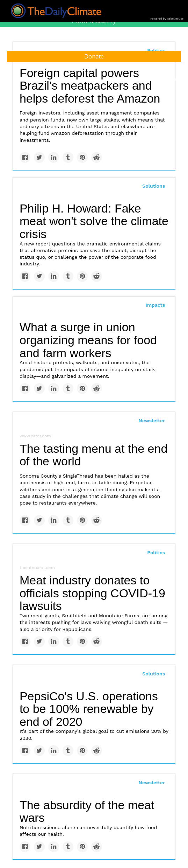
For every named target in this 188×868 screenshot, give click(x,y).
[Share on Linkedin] (54, 157)
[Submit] (178, 80)
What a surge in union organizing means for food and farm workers (88, 340)
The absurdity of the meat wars (87, 811)
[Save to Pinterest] (82, 157)
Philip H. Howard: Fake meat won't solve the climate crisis (94, 221)
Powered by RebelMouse (167, 19)
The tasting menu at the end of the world (93, 455)
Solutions (154, 186)
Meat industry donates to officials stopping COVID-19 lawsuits (92, 593)
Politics (156, 553)
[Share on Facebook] (25, 157)
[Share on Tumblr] (68, 157)
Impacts (155, 305)
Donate (94, 56)
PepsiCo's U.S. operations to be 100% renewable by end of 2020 (89, 709)
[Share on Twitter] (39, 157)
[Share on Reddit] (97, 157)
